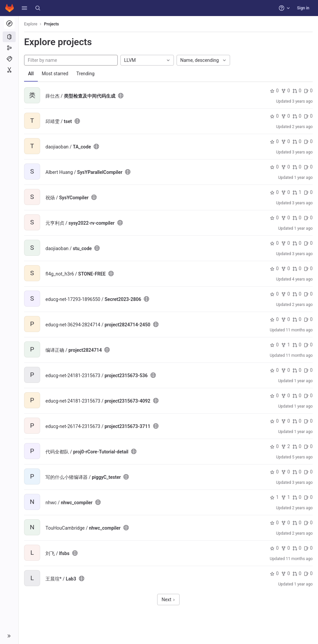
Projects (52, 24)
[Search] (38, 8)
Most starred (55, 74)
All (31, 74)
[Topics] (9, 59)
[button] (24, 8)
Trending (85, 74)
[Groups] (9, 48)
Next (168, 600)
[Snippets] (9, 70)
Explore (31, 24)
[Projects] (9, 37)
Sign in (303, 8)
